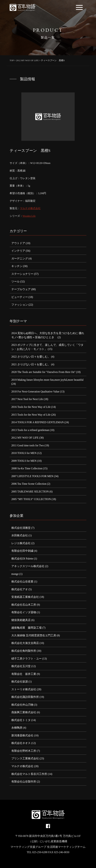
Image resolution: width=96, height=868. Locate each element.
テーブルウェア (21, 289)
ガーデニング (20, 258)
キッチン (17, 266)
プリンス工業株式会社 (25, 758)
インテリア (18, 251)
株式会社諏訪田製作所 (25, 697)
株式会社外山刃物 (22, 705)
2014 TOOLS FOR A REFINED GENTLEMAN (38, 422)
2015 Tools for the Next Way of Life (31, 415)
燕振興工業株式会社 (24, 712)
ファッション (20, 305)
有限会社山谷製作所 (24, 782)
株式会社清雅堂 (21, 528)
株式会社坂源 (20, 682)
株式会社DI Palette (22, 559)
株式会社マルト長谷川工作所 (29, 774)
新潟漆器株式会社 (22, 735)
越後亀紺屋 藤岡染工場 (26, 628)
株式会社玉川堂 (21, 666)
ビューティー (20, 297)
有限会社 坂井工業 (24, 674)
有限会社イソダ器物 (24, 612)
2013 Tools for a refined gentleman (30, 430)
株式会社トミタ (21, 720)
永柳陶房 (17, 728)
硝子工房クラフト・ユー (26, 659)
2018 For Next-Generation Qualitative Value (35, 392)
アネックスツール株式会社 (28, 566)
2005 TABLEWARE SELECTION (30, 492)
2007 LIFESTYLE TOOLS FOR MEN (32, 476)
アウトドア (18, 243)
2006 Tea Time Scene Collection (29, 484)
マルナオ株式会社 (30, 208)
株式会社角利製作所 (24, 651)
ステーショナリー (22, 274)
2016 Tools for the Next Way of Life (31, 407)
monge (15, 574)
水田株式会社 (20, 535)
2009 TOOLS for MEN (24, 461)
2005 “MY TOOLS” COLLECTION (31, 499)
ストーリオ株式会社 (24, 689)
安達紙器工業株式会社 (25, 597)
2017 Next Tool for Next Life (27, 399)
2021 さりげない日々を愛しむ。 (31, 364)
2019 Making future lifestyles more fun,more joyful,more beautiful (47, 380)
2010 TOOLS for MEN (24, 453)
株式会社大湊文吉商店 (25, 643)
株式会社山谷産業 (22, 582)
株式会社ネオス (21, 743)
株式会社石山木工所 (24, 605)
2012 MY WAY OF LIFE (25, 438)
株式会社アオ (20, 589)
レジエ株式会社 (21, 543)
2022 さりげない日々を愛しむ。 (31, 357)
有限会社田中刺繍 (22, 551)
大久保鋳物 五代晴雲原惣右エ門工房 (34, 635)
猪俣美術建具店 (21, 620)
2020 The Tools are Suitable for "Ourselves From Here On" (43, 372)
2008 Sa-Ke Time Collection (27, 468)
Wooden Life (29, 216)
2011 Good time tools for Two (28, 445)
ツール (15, 281)
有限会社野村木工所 (24, 751)
